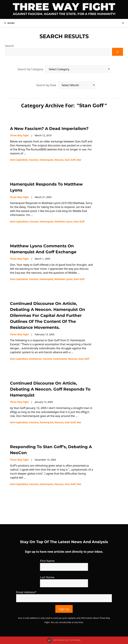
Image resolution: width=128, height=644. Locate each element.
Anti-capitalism (19, 160)
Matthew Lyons (63, 221)
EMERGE (78, 640)
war (79, 160)
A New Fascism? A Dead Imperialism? (49, 129)
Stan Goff (70, 160)
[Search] (117, 52)
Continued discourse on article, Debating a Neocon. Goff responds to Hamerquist (50, 389)
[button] (123, 23)
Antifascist (35, 359)
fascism (34, 160)
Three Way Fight (64, 7)
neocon (59, 160)
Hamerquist (46, 160)
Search (9, 46)
